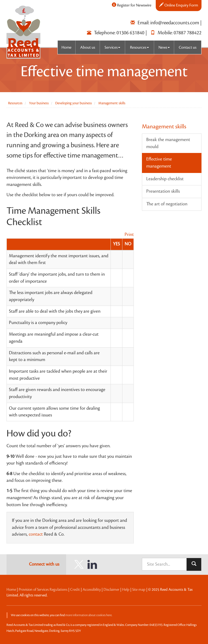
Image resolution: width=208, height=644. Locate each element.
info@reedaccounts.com (175, 23)
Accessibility (92, 590)
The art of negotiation (167, 204)
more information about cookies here (88, 615)
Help (126, 590)
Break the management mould (168, 143)
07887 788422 (188, 33)
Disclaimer (111, 590)
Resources (139, 47)
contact (36, 534)
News (164, 47)
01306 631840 (130, 33)
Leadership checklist (165, 179)
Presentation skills (163, 191)
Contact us (188, 47)
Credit (75, 590)
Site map (139, 590)
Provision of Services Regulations (43, 590)
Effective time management (159, 163)
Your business (39, 103)
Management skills (112, 103)
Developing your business (74, 103)
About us (88, 47)
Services (112, 47)
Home (66, 47)
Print (129, 235)
